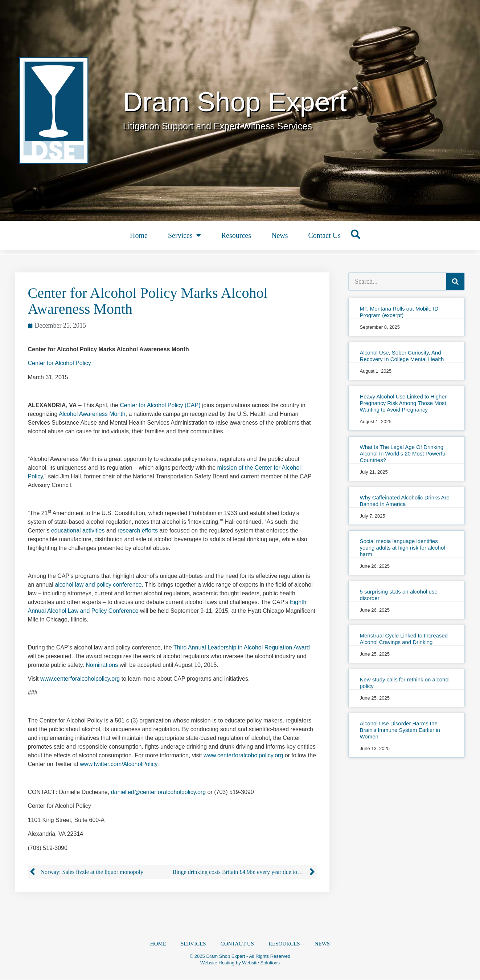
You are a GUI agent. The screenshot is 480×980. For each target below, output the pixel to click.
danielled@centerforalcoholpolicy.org (158, 792)
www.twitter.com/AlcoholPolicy (118, 764)
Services (184, 235)
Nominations (102, 665)
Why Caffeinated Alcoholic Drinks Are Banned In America (404, 501)
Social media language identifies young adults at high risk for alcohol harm (402, 548)
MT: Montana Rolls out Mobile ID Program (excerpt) (399, 312)
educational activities (78, 531)
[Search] (455, 282)
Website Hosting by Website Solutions (240, 963)
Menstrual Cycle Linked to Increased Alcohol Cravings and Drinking (404, 639)
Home (139, 235)
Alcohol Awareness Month (92, 414)
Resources (236, 235)
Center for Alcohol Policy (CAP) (160, 405)
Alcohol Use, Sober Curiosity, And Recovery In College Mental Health (402, 356)
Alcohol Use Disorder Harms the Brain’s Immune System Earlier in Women (400, 730)
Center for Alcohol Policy (60, 363)
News (280, 235)
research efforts (138, 531)
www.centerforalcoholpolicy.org (80, 679)
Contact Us (324, 235)
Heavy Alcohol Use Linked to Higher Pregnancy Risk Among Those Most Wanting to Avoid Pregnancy (403, 403)
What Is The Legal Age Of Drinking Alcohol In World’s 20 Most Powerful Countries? (403, 453)
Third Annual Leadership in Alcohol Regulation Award (242, 647)
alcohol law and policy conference (98, 585)
